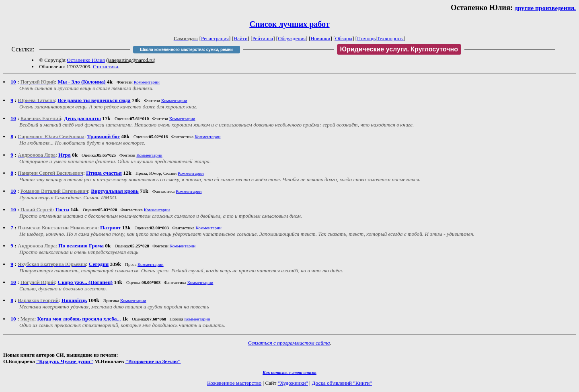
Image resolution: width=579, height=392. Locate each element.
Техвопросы (390, 38)
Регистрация (215, 38)
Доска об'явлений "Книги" (342, 383)
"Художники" (293, 383)
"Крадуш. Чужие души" (65, 361)
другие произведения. (545, 8)
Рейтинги (263, 38)
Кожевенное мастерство (234, 383)
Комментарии (147, 82)
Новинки (320, 38)
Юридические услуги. (399, 49)
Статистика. (106, 66)
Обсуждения (292, 38)
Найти (241, 38)
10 (13, 82)
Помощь (366, 38)
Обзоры (344, 38)
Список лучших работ (289, 24)
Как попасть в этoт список (289, 372)
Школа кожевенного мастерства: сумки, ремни (186, 50)
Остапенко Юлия (86, 60)
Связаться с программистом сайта (289, 343)
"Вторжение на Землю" (153, 361)
